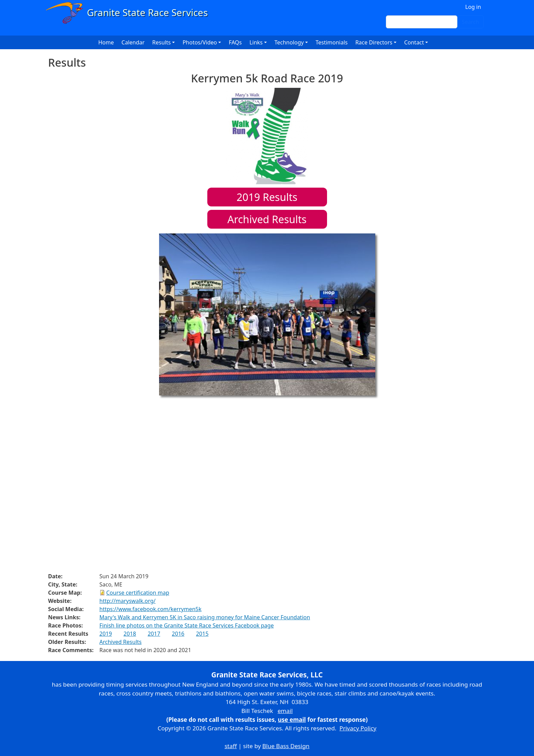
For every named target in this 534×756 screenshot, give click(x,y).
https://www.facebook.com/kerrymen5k (151, 609)
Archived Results (267, 219)
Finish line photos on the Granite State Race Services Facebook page (187, 625)
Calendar (133, 42)
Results (267, 197)
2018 (130, 634)
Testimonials (331, 42)
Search (471, 22)
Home (106, 42)
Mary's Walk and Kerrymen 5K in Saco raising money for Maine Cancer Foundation (205, 617)
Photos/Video (200, 42)
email (285, 711)
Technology (289, 42)
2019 (106, 634)
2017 (154, 634)
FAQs (235, 42)
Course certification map (138, 593)
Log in (473, 7)
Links (256, 42)
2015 (202, 634)
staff (231, 746)
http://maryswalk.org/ (128, 601)
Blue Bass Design (286, 746)
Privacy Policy (358, 728)
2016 (178, 634)
